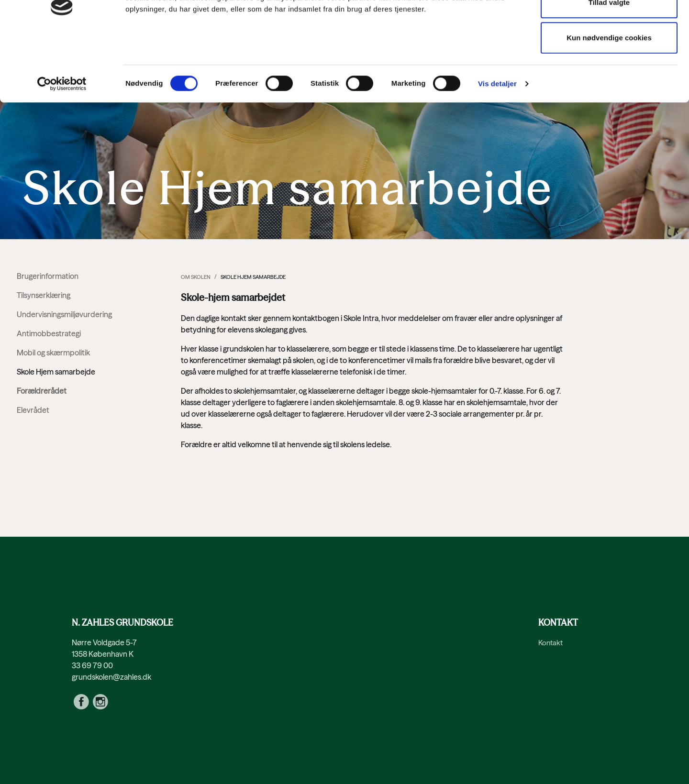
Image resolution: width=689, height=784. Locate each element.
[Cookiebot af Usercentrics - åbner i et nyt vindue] (62, 144)
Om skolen (196, 277)
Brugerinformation (48, 276)
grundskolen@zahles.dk (111, 677)
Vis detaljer (497, 144)
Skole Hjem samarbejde (56, 372)
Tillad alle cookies (609, 27)
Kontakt (550, 643)
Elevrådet (33, 410)
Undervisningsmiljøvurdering (64, 314)
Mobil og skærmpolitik (53, 353)
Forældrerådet (42, 391)
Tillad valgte (609, 62)
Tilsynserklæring (44, 295)
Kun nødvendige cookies (609, 98)
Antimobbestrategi (49, 333)
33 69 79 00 (92, 665)
